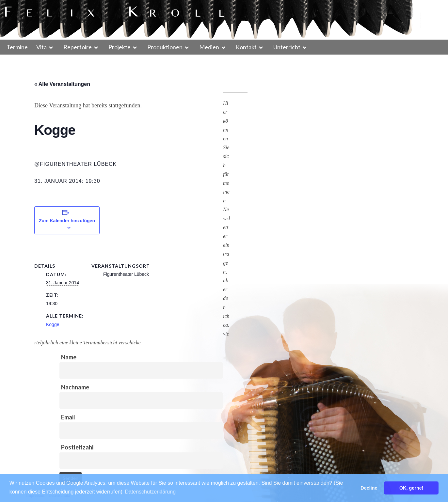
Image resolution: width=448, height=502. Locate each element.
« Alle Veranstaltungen (62, 84)
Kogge (53, 324)
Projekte (120, 47)
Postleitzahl (77, 447)
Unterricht (287, 47)
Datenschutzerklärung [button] (150, 492)
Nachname (75, 387)
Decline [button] (369, 488)
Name (69, 357)
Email (68, 417)
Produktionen (165, 47)
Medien (209, 47)
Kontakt (246, 47)
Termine (17, 47)
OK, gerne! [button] (411, 488)
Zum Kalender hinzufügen (67, 221)
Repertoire (78, 47)
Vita (41, 47)
